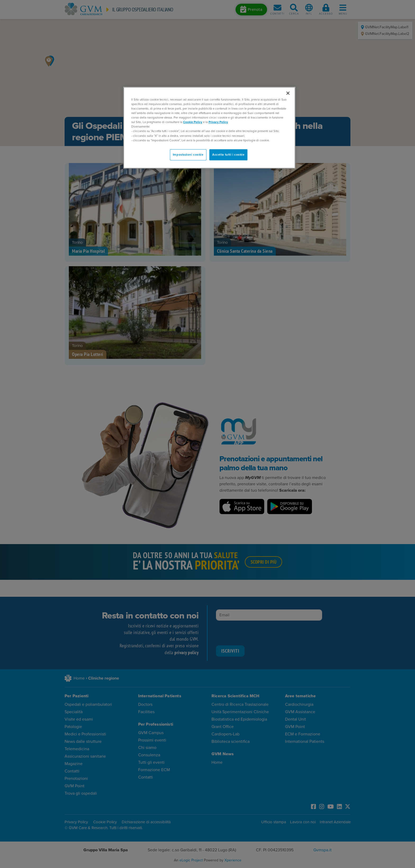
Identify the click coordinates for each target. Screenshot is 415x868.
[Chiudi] (288, 93)
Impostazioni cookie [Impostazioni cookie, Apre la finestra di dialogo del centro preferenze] (188, 155)
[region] (209, 128)
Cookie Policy (193, 122)
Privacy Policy (218, 122)
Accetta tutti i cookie (228, 155)
